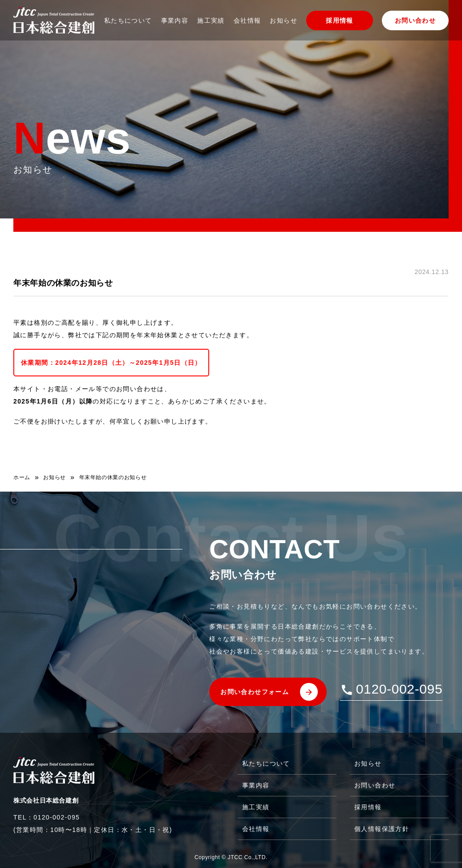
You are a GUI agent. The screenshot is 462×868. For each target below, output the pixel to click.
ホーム (22, 477)
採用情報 (340, 20)
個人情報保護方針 (382, 829)
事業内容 (175, 20)
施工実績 (211, 20)
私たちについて (128, 20)
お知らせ (284, 20)
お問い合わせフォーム (255, 692)
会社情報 (247, 20)
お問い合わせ (415, 20)
